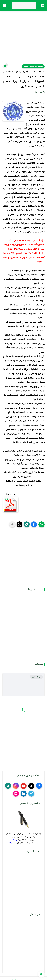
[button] (34, 524)
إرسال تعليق (36, 677)
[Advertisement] (23, 39)
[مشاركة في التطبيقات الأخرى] (12, 524)
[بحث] (4, 6)
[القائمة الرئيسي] (43, 6)
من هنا (16, 840)
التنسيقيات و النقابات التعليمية (33, 66)
